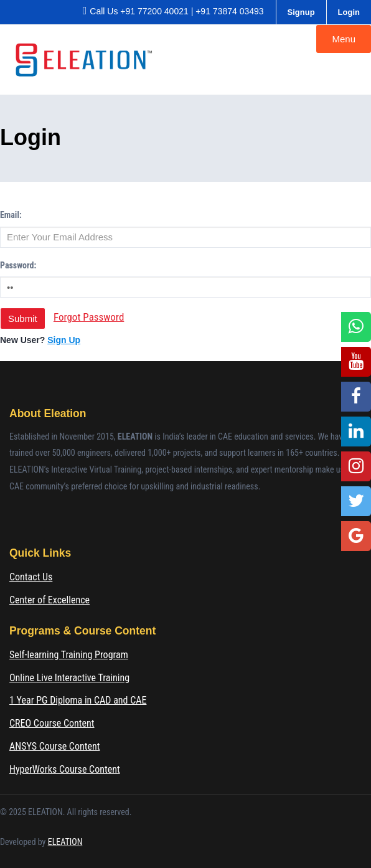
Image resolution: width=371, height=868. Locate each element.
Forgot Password (89, 317)
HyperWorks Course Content (65, 769)
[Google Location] (356, 536)
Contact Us (31, 577)
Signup (301, 12)
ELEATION (65, 842)
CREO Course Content (52, 723)
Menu (344, 39)
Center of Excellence (49, 600)
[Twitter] (356, 501)
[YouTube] (356, 362)
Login (349, 12)
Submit (23, 318)
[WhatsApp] (356, 327)
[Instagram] (356, 466)
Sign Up (64, 340)
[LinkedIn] (356, 432)
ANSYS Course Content (54, 746)
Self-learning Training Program (69, 655)
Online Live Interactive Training (69, 678)
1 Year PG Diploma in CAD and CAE (78, 700)
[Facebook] (356, 397)
